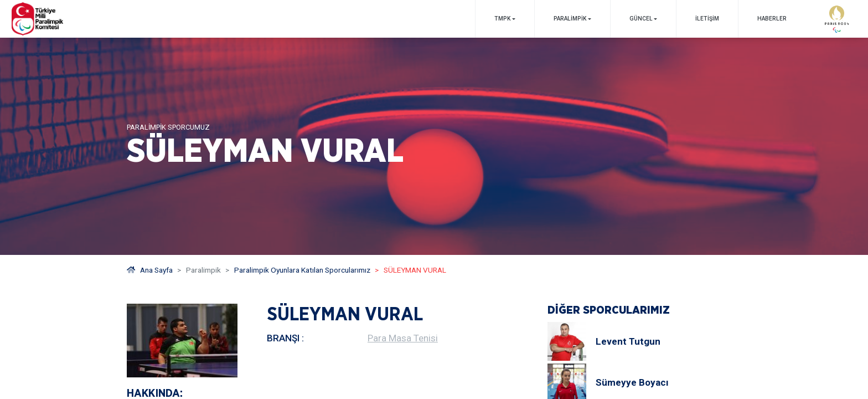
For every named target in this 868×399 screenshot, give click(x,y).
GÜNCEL (641, 19)
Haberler (772, 19)
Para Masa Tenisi (403, 338)
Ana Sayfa (150, 270)
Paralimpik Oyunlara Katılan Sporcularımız (302, 270)
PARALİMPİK (570, 19)
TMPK (502, 19)
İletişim (707, 19)
